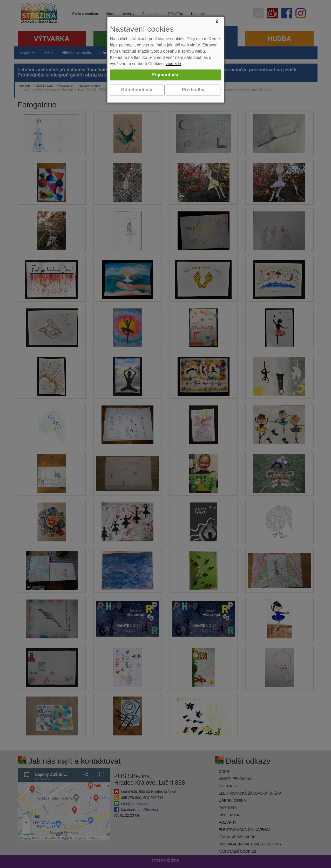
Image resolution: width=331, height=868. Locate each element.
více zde (173, 64)
